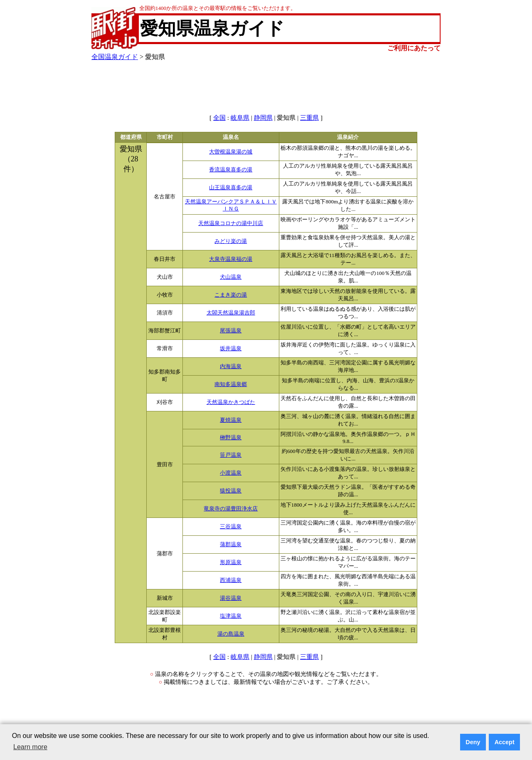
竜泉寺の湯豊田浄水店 (231, 509)
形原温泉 (231, 562)
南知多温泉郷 (231, 384)
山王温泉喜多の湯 (231, 188)
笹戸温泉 (231, 455)
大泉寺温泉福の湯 (231, 259)
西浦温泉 (231, 580)
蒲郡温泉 (231, 545)
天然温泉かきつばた (231, 402)
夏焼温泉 (231, 420)
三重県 (309, 118)
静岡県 (263, 118)
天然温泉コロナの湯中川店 (231, 223)
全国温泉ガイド (115, 57)
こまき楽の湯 (231, 295)
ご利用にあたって (414, 48)
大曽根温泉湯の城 (231, 152)
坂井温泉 (231, 349)
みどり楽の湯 (231, 241)
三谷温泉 (231, 527)
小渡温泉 (231, 473)
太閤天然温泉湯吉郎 (231, 313)
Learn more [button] (30, 747)
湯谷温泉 (231, 598)
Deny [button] (473, 742)
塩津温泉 (231, 616)
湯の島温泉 (231, 634)
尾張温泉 (231, 331)
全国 (219, 118)
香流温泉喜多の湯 (231, 170)
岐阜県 (240, 118)
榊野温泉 (231, 438)
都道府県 (131, 137)
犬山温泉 (231, 277)
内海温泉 (231, 366)
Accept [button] (505, 742)
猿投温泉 (231, 491)
